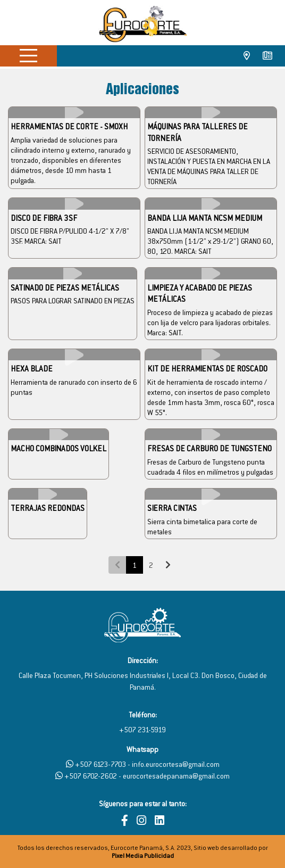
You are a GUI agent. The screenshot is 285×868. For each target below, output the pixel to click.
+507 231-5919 (142, 729)
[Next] (168, 565)
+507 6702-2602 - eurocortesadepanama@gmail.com (142, 776)
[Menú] (28, 55)
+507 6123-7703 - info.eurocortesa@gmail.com (143, 764)
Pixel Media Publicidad (143, 855)
